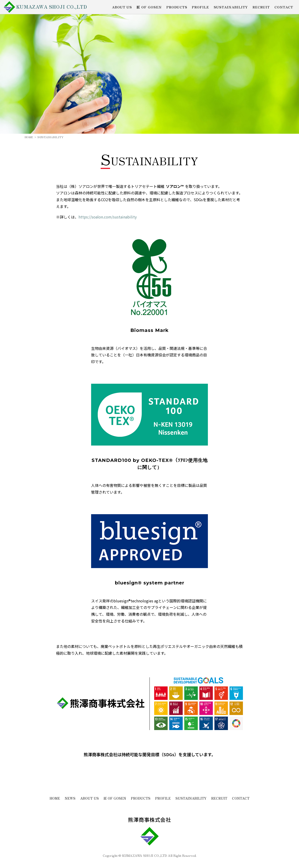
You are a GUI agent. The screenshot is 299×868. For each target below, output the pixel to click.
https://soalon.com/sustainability (108, 217)
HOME (29, 137)
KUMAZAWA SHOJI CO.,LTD (52, 7)
